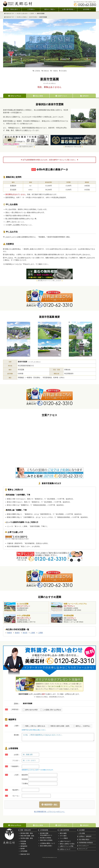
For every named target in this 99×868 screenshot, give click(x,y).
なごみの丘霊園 (23, 604)
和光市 (25, 633)
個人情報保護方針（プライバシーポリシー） (49, 812)
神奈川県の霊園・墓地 (27, 836)
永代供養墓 (24, 851)
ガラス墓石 (63, 836)
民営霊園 (23, 841)
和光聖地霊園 (69, 616)
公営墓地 (36, 71)
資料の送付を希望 (30, 710)
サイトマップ (83, 849)
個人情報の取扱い (85, 839)
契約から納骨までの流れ (67, 844)
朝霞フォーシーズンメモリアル (75, 604)
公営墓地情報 (44, 830)
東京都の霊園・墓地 (27, 833)
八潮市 (33, 633)
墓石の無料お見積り (46, 846)
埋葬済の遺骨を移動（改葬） (59, 726)
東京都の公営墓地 (46, 838)
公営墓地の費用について (48, 843)
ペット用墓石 (64, 838)
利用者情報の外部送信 (86, 843)
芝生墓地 (63, 71)
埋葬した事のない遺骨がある (34, 726)
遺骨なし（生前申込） (82, 726)
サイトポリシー (84, 846)
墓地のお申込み (15, 96)
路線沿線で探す (25, 854)
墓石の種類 (63, 833)
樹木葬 (23, 849)
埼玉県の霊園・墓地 (27, 838)
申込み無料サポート (46, 835)
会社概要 (82, 830)
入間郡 (41, 633)
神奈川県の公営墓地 (46, 840)
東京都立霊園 (44, 833)
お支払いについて (65, 849)
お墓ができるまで (65, 841)
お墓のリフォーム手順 (67, 846)
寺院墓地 (23, 844)
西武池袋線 (10, 495)
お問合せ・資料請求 (85, 836)
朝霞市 (10, 633)
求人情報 (82, 833)
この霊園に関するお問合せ (51, 710)
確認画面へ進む (49, 805)
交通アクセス (61, 96)
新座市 (17, 633)
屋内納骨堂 (24, 846)
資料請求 (84, 96)
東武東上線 (10, 510)
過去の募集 (38, 96)
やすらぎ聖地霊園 (23, 616)
